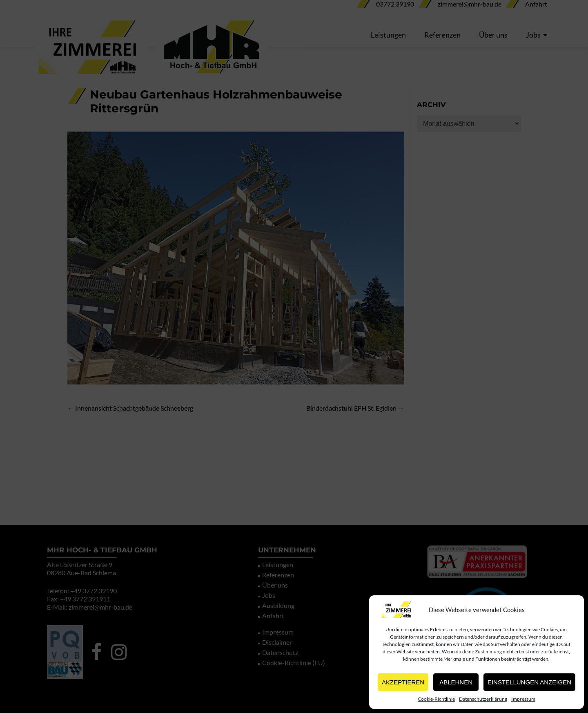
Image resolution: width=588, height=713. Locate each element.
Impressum (523, 699)
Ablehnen (456, 682)
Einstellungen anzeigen (529, 682)
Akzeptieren (403, 682)
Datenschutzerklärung (483, 699)
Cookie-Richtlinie (436, 699)
